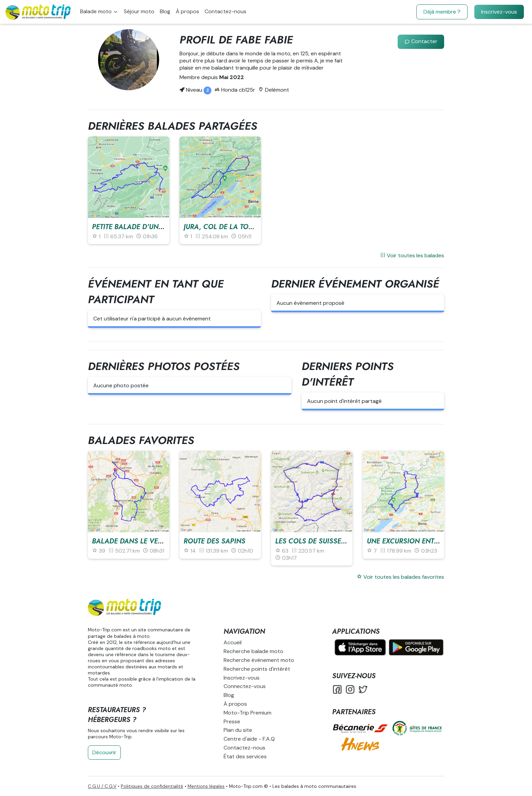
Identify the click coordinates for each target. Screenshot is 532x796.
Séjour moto (139, 11)
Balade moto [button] (97, 11)
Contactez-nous (225, 11)
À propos (187, 11)
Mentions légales (206, 786)
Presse (232, 721)
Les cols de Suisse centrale (326, 541)
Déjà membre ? (442, 12)
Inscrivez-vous (499, 12)
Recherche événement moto (259, 660)
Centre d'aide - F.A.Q (249, 739)
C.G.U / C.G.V (102, 786)
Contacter (421, 41)
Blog (165, 11)
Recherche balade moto (253, 651)
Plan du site (238, 730)
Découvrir (104, 752)
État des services (245, 756)
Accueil (233, 642)
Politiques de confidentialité (152, 786)
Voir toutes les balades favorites (400, 577)
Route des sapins (214, 541)
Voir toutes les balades (412, 255)
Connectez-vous (245, 686)
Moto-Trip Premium (248, 713)
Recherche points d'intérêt (257, 669)
